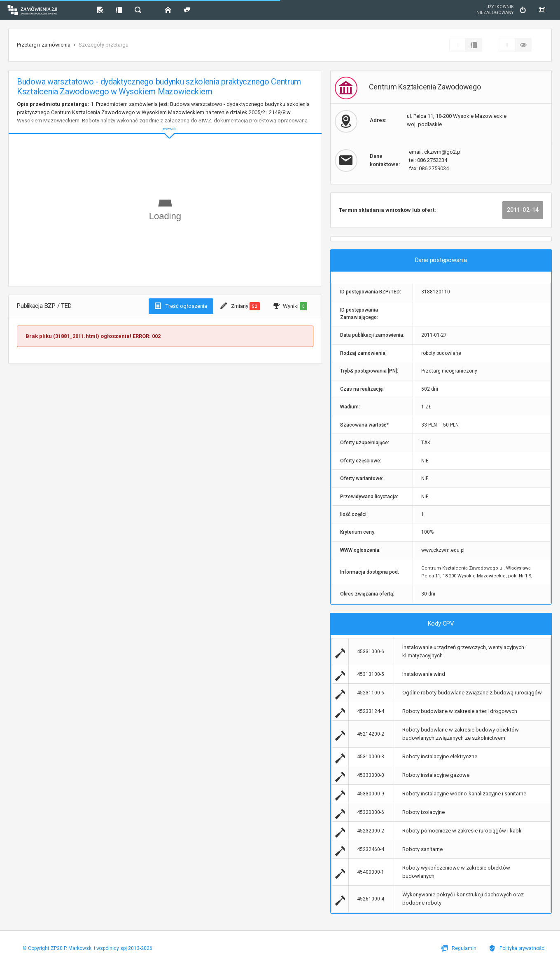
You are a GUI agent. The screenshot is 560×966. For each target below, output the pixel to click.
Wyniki (290, 306)
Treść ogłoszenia (181, 306)
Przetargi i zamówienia (44, 45)
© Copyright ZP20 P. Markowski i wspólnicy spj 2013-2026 (87, 948)
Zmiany (240, 306)
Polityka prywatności (517, 948)
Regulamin (459, 948)
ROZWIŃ (165, 123)
